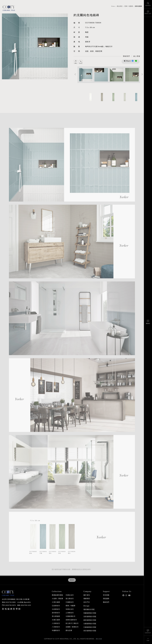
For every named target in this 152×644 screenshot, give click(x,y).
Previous (75, 74)
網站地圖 (99, 639)
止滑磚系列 (70, 613)
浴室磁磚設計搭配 (90, 616)
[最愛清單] (148, 13)
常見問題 (106, 595)
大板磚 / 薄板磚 (57, 599)
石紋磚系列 (56, 606)
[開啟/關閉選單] (148, 322)
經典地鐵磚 (138, 6)
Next (142, 74)
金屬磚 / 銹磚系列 (72, 627)
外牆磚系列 (70, 602)
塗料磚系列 (56, 613)
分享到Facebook (133, 61)
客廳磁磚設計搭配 (90, 613)
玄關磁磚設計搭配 (90, 624)
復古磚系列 (70, 599)
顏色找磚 (69, 630)
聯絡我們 (106, 602)
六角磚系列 (56, 623)
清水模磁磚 (56, 616)
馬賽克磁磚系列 (71, 620)
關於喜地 (87, 595)
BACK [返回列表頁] (72, 580)
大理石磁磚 (56, 602)
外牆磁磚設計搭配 (90, 627)
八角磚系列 (56, 627)
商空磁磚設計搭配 (90, 631)
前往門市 (87, 602)
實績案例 (87, 599)
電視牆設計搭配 (89, 609)
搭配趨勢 (106, 599)
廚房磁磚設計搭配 (90, 620)
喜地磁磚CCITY (9, 8)
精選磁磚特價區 (57, 595)
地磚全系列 (70, 609)
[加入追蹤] (64, 76)
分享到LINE (136, 61)
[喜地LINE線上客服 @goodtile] (137, 56)
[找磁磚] (148, 4)
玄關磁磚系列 (70, 616)
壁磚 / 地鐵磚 (129, 6)
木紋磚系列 (56, 609)
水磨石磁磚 (56, 620)
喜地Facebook (123, 595)
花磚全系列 (70, 595)
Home (113, 6)
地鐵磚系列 (56, 630)
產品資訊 (120, 6)
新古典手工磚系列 (72, 623)
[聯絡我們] (148, 631)
